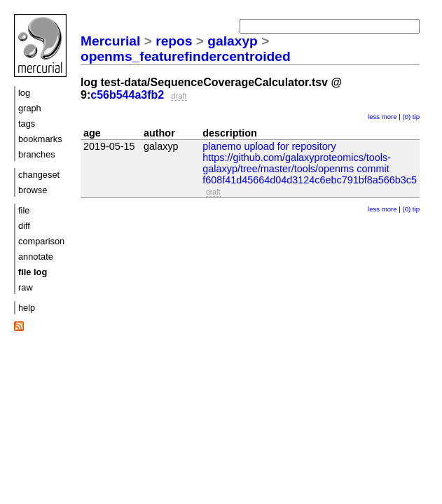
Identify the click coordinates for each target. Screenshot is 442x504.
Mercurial (110, 41)
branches (37, 154)
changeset (39, 175)
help (27, 308)
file (24, 210)
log (24, 93)
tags (27, 124)
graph (30, 108)
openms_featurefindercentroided (186, 56)
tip (416, 117)
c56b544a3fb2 (127, 95)
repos (174, 41)
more (389, 117)
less (374, 117)
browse (33, 190)
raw (26, 287)
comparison (41, 241)
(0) (406, 117)
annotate (36, 257)
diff (24, 226)
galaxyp (232, 41)
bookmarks (40, 139)
